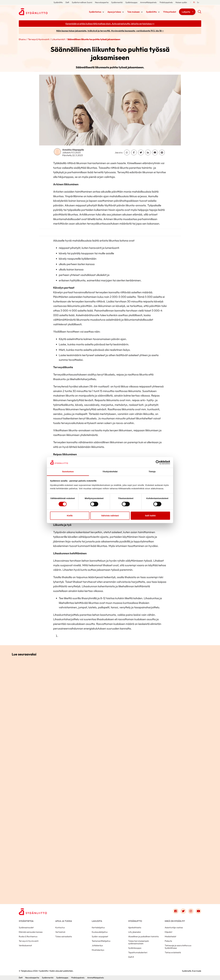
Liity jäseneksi (134, 932)
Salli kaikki (150, 516)
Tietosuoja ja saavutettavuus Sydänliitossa (178, 947)
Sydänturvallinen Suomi (82, 2)
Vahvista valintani (110, 516)
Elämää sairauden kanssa (31, 932)
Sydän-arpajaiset (100, 936)
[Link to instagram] (191, 911)
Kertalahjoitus (98, 927)
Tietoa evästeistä (173, 952)
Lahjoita (186, 12)
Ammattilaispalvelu (148, 2)
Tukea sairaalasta (64, 936)
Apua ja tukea (114, 12)
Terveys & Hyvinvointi (39, 39)
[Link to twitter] (183, 911)
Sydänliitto (58, 2)
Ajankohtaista (135, 927)
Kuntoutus (60, 927)
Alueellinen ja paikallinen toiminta (143, 936)
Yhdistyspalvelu (166, 2)
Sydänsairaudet (26, 927)
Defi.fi (131, 957)
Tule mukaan (134, 12)
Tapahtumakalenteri (138, 952)
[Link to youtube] (198, 911)
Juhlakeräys (97, 945)
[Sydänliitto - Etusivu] (33, 912)
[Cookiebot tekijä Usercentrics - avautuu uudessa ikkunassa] (158, 462)
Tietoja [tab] (152, 472)
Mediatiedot (170, 936)
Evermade (197, 971)
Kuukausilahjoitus (100, 932)
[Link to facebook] (176, 911)
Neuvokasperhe (102, 2)
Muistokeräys (98, 950)
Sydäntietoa (95, 12)
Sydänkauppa (131, 2)
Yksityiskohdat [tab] (110, 472)
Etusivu (22, 39)
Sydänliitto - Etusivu (41, 12)
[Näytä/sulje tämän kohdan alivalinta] (103, 12)
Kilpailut (169, 932)
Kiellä (70, 516)
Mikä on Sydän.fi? (175, 921)
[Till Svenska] (198, 2)
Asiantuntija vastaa (174, 927)
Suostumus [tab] (68, 472)
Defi (67, 2)
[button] (199, 13)
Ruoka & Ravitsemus (28, 936)
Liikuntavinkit (58, 39)
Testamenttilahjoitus (101, 941)
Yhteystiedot (170, 12)
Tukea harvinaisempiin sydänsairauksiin (139, 942)
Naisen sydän (181, 2)
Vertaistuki (60, 932)
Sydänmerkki (117, 2)
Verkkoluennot (25, 945)
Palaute (168, 941)
